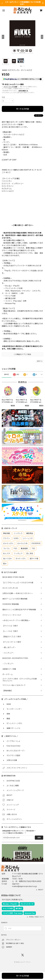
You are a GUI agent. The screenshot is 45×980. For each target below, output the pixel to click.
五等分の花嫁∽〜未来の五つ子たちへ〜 (19, 593)
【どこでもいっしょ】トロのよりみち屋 (19, 583)
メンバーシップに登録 (10, 87)
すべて (7, 374)
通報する (40, 361)
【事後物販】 (8, 691)
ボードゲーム (8, 674)
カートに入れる (22, 109)
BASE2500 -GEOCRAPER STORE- (15, 658)
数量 (3, 97)
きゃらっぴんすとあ (10, 588)
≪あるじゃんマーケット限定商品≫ (16, 620)
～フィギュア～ (8, 664)
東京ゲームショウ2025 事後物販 (16, 599)
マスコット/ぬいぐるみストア (14, 685)
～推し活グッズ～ (9, 647)
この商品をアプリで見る (22, 354)
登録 (39, 838)
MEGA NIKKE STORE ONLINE (13, 577)
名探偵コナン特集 (9, 669)
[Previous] (3, 37)
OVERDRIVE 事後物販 (11, 604)
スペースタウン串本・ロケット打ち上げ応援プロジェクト (20, 680)
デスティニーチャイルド (12, 615)
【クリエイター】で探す (12, 642)
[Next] (42, 37)
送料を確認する (23, 91)
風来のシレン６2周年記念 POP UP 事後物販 (19, 610)
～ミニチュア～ (8, 653)
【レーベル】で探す (10, 631)
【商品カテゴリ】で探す (12, 637)
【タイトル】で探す (10, 626)
